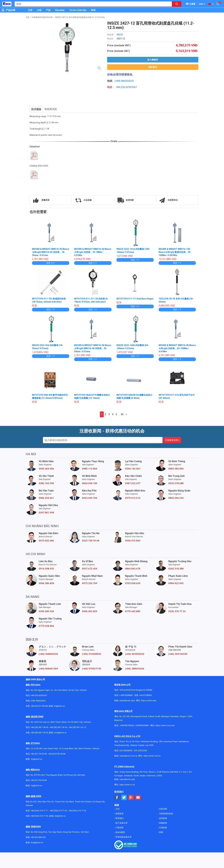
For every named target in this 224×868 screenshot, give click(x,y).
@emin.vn (38, 786)
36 (122, 414)
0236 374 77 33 (177, 611)
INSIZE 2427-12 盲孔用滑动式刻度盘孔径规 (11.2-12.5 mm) (80, 17)
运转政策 (163, 818)
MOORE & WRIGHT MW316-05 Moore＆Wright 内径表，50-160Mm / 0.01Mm (177, 348)
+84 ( (119, 87)
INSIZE (120, 35)
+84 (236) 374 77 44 (39, 816)
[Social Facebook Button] (117, 798)
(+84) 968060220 (48, 654)
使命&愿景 (120, 832)
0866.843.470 (133, 569)
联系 (93, 10)
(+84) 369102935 (178, 654)
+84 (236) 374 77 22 (58, 811)
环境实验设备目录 (123, 837)
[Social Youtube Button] (138, 798)
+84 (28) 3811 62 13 (77, 727)
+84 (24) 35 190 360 (39, 706)
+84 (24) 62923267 (39, 695)
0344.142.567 (133, 469)
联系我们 (119, 818)
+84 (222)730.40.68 (57, 754)
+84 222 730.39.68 (39, 754)
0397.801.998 (46, 513)
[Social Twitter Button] (124, 798)
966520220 (127, 81)
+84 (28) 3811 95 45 (39, 733)
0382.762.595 (46, 483)
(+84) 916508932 (92, 654)
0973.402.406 (46, 541)
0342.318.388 (176, 569)
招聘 (161, 832)
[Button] (3, 10)
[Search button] (177, 4)
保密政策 (119, 814)
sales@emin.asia (127, 701)
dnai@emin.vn (37, 843)
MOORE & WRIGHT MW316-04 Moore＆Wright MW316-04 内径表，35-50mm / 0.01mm (93, 348)
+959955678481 (142, 725)
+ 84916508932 (126, 695)
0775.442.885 (133, 611)
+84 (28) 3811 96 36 (39, 727)
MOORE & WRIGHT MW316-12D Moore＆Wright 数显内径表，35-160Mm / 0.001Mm (175, 252)
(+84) (118, 81)
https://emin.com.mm (165, 725)
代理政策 (163, 828)
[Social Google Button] (131, 798)
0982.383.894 (176, 469)
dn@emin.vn (60, 816)
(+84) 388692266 (135, 669)
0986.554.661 (46, 498)
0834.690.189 (90, 483)
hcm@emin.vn (60, 733)
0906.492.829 (90, 611)
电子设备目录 (121, 823)
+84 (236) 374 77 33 (77, 811)
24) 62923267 (129, 87)
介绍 (39, 10)
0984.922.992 (176, 583)
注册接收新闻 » (172, 440)
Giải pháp (60, 10)
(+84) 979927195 (92, 669)
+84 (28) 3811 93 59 (58, 727)
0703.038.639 (133, 583)
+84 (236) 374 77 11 (39, 811)
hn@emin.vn (59, 706)
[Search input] (92, 4)
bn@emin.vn (37, 759)
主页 (30, 10)
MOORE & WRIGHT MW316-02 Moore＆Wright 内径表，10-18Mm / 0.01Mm (92, 252)
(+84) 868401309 (48, 669)
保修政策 (163, 823)
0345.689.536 (46, 611)
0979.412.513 (133, 498)
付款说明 (163, 809)
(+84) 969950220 (135, 654)
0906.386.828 (46, 583)
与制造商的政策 (166, 814)
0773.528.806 (46, 626)
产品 (48, 10)
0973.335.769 (90, 583)
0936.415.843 (133, 541)
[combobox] (92, 4)
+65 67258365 (145, 695)
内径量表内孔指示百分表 (42, 17)
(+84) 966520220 (38, 701)
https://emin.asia (149, 701)
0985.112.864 (90, 469)
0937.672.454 (90, 569)
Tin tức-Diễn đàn (78, 10)
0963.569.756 (90, 498)
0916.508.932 (46, 569)
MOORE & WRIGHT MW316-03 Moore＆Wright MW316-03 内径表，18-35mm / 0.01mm (50, 252)
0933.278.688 (176, 483)
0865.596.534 (176, 498)
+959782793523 (127, 725)
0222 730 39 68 (91, 541)
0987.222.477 (133, 483)
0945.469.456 (46, 469)
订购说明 (119, 828)
